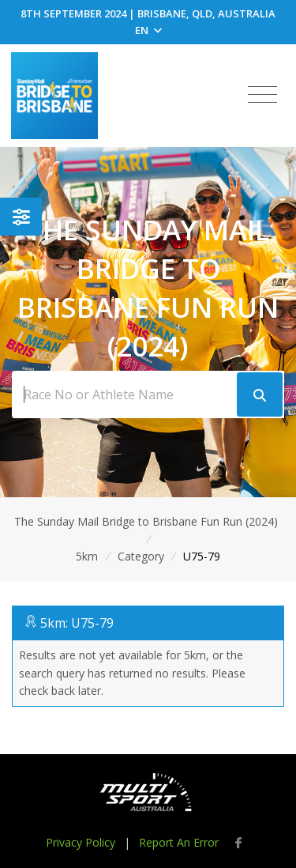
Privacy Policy (81, 842)
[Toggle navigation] (262, 95)
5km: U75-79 (77, 623)
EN (148, 30)
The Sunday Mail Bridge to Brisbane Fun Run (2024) (146, 521)
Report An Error (179, 842)
